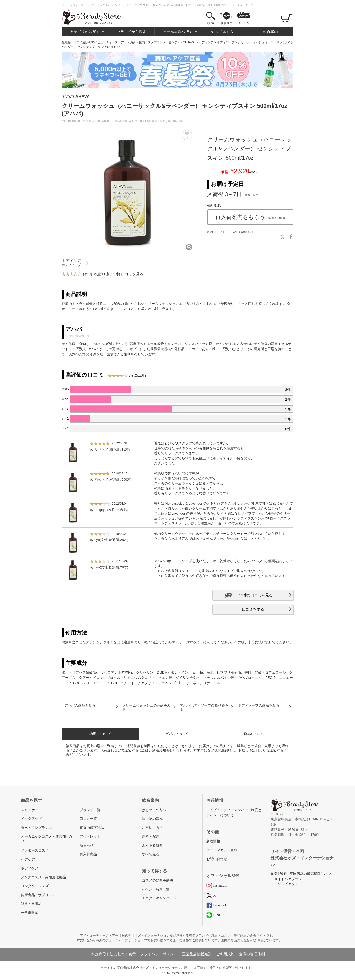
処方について (177, 734)
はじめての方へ (154, 810)
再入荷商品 (88, 854)
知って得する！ (224, 32)
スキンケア (30, 810)
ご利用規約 (225, 954)
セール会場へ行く (178, 32)
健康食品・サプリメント (40, 895)
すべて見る (151, 854)
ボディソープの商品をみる (259, 706)
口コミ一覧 (88, 819)
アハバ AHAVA (76, 96)
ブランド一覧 (90, 810)
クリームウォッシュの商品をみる (146, 708)
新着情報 (213, 841)
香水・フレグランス (36, 828)
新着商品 (227, 23)
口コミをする (253, 609)
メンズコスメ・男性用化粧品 (43, 877)
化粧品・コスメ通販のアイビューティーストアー (94, 42)
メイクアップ (31, 819)
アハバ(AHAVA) (185, 42)
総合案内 (270, 32)
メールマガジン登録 (222, 850)
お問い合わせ (217, 859)
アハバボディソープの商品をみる (204, 708)
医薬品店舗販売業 (197, 954)
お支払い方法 (152, 828)
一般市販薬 (30, 913)
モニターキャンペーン (159, 898)
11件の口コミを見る (256, 595)
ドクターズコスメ (35, 851)
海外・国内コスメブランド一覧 (151, 42)
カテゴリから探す (85, 32)
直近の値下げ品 (92, 828)
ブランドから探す (131, 32)
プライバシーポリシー (159, 954)
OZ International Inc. (179, 973)
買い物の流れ (152, 819)
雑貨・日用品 (31, 904)
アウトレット (90, 837)
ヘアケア (28, 859)
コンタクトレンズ (35, 886)
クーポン (244, 23)
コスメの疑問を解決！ (159, 880)
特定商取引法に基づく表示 (114, 954)
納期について (100, 734)
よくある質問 (152, 845)
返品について (255, 734)
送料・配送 (151, 837)
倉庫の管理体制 (252, 954)
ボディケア (206, 42)
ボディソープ (226, 42)
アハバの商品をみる (80, 706)
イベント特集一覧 (156, 889)
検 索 (211, 23)
